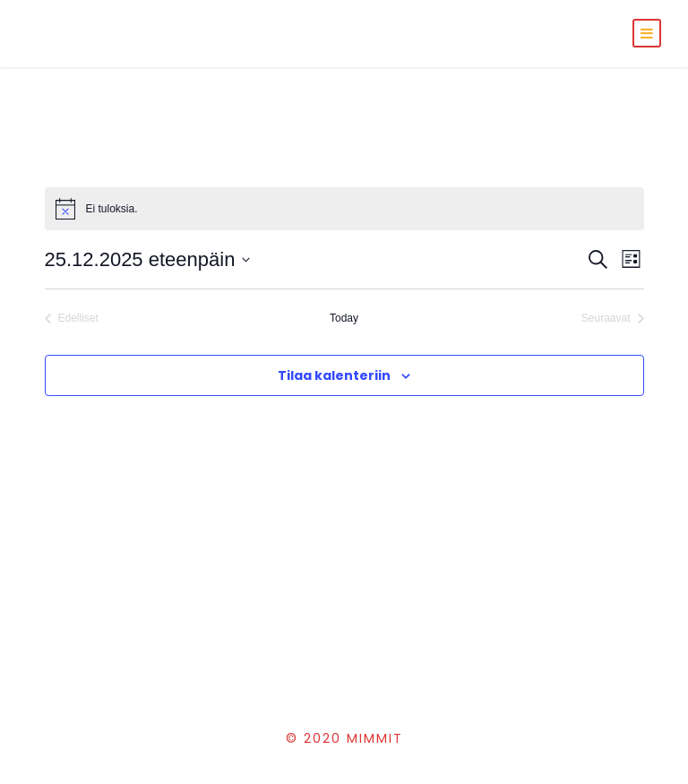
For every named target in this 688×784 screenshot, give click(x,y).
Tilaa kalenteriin (334, 375)
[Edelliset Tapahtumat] (72, 319)
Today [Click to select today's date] (344, 318)
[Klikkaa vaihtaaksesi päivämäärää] (148, 259)
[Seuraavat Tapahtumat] (613, 319)
